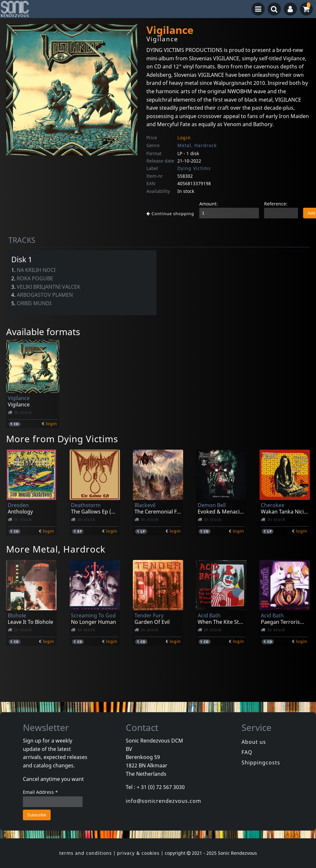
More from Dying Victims (62, 439)
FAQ (247, 752)
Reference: (276, 204)
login (51, 424)
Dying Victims (194, 168)
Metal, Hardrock (197, 145)
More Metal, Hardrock (56, 549)
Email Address (40, 792)
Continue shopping (170, 214)
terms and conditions (86, 853)
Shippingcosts (261, 763)
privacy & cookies (138, 853)
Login (184, 138)
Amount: (208, 204)
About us (254, 742)
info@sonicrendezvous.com (163, 801)
